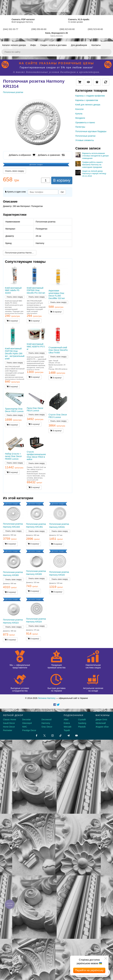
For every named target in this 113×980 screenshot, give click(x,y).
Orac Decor (47, 727)
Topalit (67, 730)
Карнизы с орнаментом (87, 100)
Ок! (62, 192)
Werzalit (67, 727)
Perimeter (8, 730)
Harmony (46, 723)
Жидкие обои (102, 727)
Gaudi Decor (9, 723)
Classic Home (9, 719)
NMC (25, 727)
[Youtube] (76, 736)
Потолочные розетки (85, 136)
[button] (70, 100)
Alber (66, 719)
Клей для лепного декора (88, 105)
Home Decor (9, 727)
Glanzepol (27, 723)
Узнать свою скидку (14, 171)
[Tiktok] (60, 736)
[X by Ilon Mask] (45, 736)
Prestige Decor (29, 730)
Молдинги (80, 118)
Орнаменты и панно (85, 123)
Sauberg (82, 723)
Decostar (27, 719)
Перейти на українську (89, 970)
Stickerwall (101, 723)
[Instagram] (53, 736)
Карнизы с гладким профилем (90, 96)
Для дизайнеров (79, 45)
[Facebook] (37, 736)
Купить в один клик (16, 192)
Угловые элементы (85, 140)
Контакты (96, 45)
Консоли (79, 109)
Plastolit (82, 727)
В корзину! (12, 321)
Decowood (46, 719)
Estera (67, 723)
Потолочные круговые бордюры (91, 131)
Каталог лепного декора (14, 45)
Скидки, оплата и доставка (53, 45)
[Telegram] (68, 736)
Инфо (33, 45)
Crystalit (82, 719)
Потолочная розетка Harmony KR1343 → (21, 253)
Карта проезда (57, 36)
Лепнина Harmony (47, 698)
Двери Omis (101, 719)
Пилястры (80, 127)
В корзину (62, 180)
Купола (79, 114)
